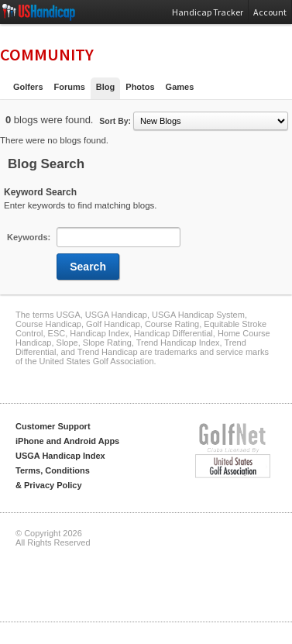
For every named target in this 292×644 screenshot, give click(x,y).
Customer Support (53, 426)
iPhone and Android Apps (67, 441)
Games (180, 87)
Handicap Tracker (208, 12)
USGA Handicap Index (60, 456)
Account (270, 12)
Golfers (28, 87)
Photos (140, 87)
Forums (70, 87)
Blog (105, 87)
